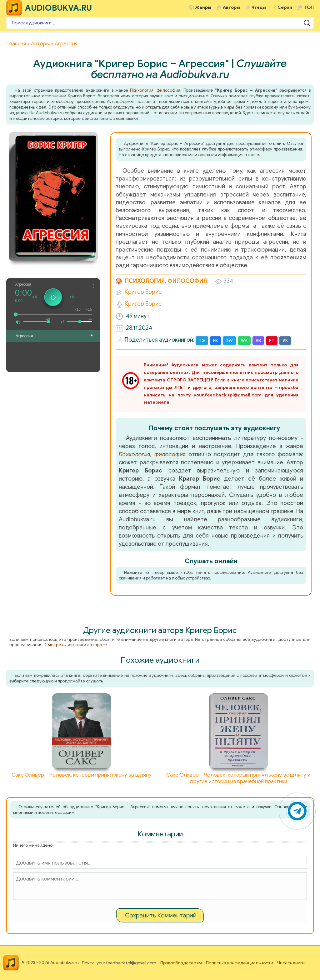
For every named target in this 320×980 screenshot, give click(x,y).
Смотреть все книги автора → (76, 645)
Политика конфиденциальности (240, 963)
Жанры (203, 7)
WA (244, 341)
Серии (285, 7)
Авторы (231, 7)
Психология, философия (155, 90)
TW (229, 341)
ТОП (309, 7)
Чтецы (259, 7)
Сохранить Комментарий (161, 915)
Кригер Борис (143, 292)
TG (202, 341)
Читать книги (291, 963)
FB (215, 341)
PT (272, 341)
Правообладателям (181, 963)
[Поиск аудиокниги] (160, 23)
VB (258, 341)
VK (285, 341)
